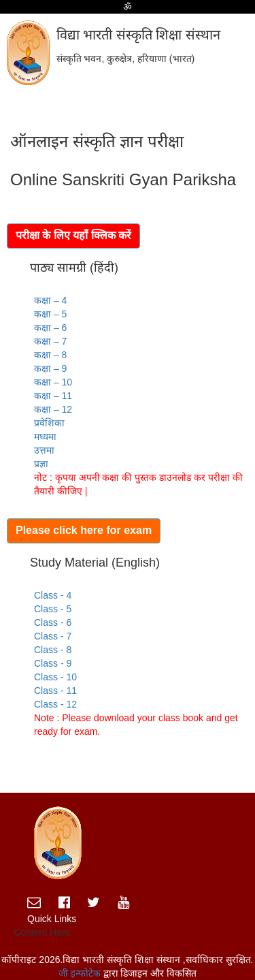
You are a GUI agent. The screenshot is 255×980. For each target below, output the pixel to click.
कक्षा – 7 (50, 341)
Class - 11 (55, 691)
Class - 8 (53, 650)
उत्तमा (44, 450)
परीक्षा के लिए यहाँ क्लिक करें (73, 235)
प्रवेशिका (49, 423)
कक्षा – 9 (50, 368)
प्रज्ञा (41, 464)
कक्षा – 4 (50, 300)
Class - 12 (55, 704)
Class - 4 (53, 595)
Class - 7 (53, 636)
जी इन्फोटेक (81, 973)
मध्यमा (45, 437)
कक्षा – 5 (50, 314)
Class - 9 (53, 663)
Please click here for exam (84, 530)
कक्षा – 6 (50, 328)
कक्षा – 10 (53, 382)
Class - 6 (53, 622)
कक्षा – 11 (53, 396)
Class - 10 (55, 677)
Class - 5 (53, 609)
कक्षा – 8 (50, 355)
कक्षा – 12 (53, 409)
